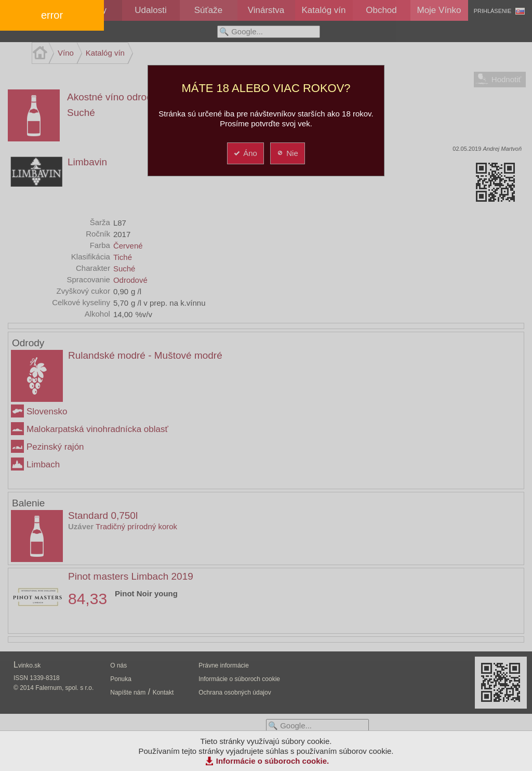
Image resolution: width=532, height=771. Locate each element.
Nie (287, 153)
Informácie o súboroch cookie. (273, 761)
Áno (245, 153)
